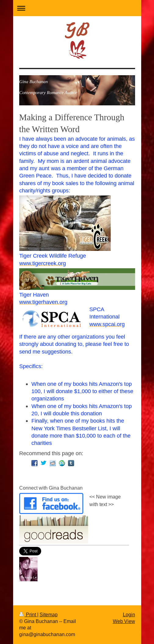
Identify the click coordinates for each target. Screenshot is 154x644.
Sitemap (49, 614)
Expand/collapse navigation (77, 8)
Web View (124, 621)
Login (129, 614)
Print (28, 614)
